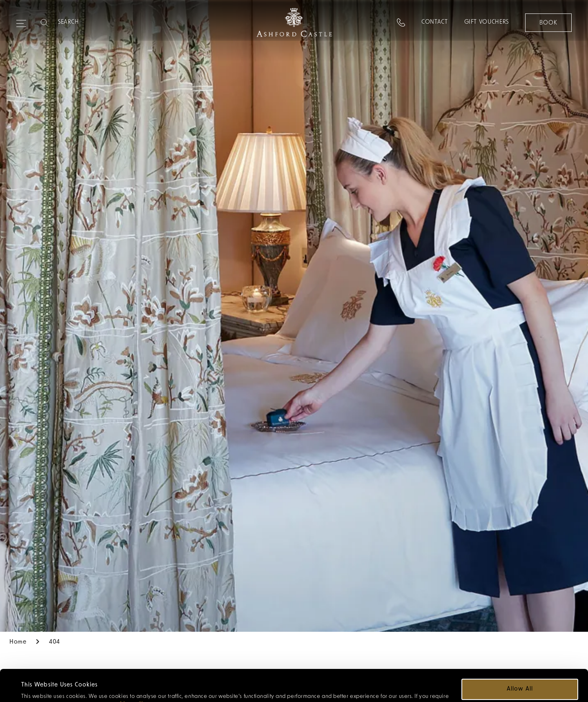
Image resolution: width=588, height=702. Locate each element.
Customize (520, 681)
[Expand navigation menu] (21, 20)
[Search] (90, 22)
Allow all (520, 657)
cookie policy (129, 673)
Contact (434, 22)
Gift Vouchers (486, 22)
